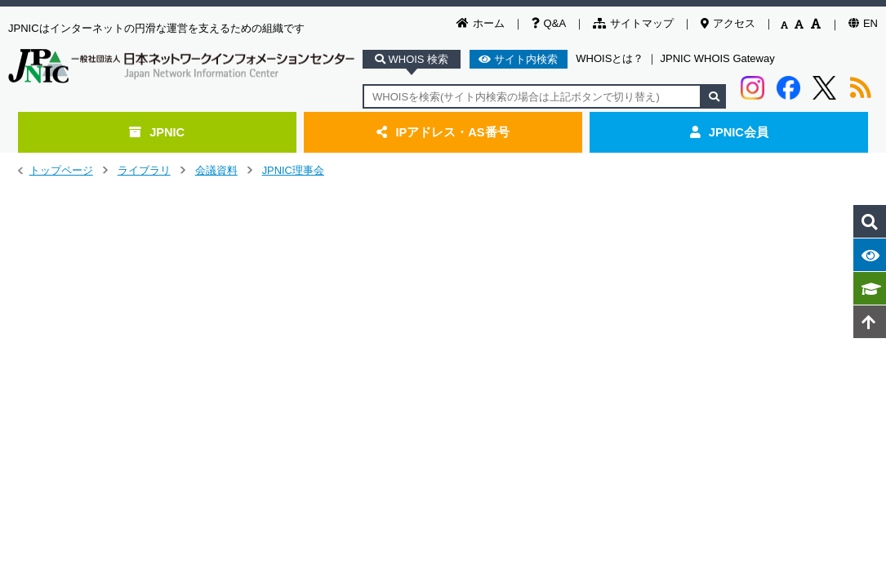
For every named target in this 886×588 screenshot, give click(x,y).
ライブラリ (144, 170)
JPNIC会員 (729, 132)
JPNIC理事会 (293, 170)
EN (863, 23)
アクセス (728, 23)
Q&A (549, 23)
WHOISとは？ (610, 58)
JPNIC (157, 132)
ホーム (481, 23)
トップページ (61, 170)
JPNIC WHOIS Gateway (718, 58)
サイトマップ (633, 23)
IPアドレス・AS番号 (443, 132)
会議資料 (216, 170)
